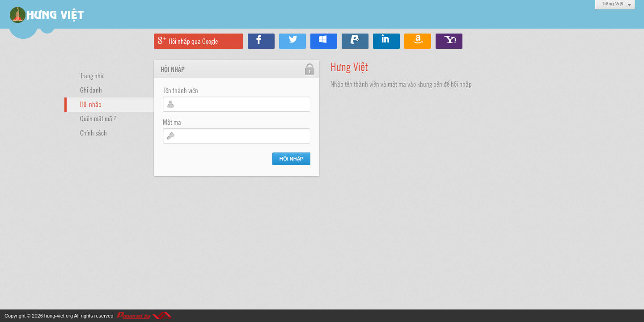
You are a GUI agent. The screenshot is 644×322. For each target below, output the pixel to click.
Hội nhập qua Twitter (292, 41)
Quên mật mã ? (98, 118)
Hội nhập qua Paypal (355, 41)
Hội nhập (91, 104)
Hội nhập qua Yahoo (449, 41)
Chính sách (93, 132)
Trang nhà (92, 75)
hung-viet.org (59, 316)
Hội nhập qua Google (193, 41)
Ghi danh (91, 89)
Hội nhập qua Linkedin (386, 41)
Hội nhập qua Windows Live (324, 41)
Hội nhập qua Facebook (261, 41)
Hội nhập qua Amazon (418, 41)
